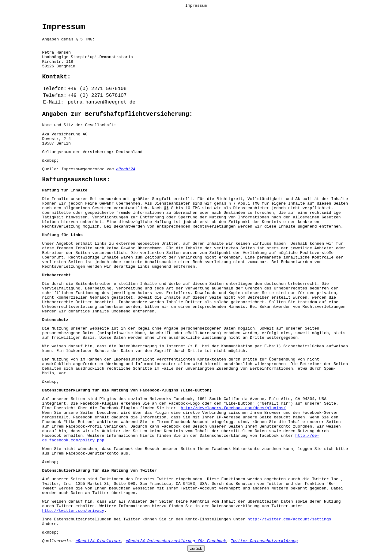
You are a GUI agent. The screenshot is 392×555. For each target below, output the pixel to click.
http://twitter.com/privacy (73, 511)
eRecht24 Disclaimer (98, 541)
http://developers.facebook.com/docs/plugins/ (233, 408)
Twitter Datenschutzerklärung (264, 541)
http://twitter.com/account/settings (289, 519)
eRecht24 (126, 169)
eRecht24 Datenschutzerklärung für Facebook (176, 541)
